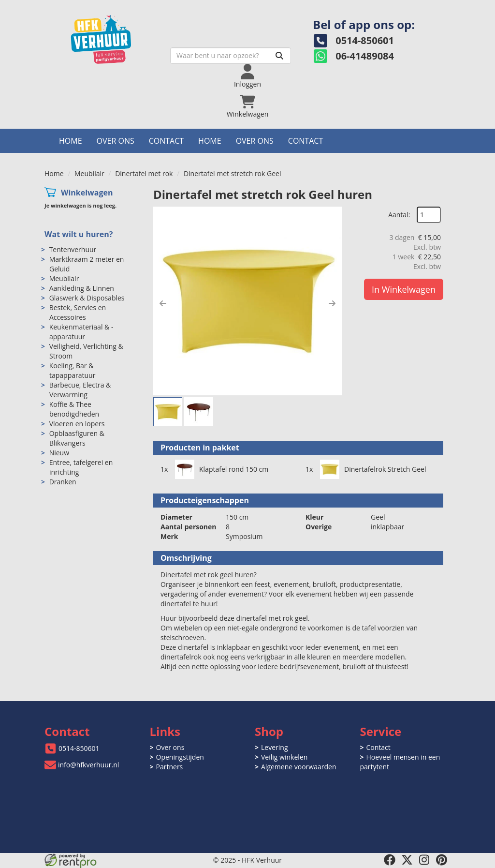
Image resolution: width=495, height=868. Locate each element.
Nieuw (59, 453)
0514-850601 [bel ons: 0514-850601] (79, 748)
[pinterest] (442, 860)
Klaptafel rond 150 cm (234, 469)
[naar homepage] (112, 37)
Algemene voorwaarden (298, 767)
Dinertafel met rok (144, 173)
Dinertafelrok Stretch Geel (385, 469)
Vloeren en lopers (77, 424)
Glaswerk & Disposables (87, 298)
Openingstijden (180, 757)
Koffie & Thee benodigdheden (74, 409)
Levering (274, 747)
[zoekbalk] (231, 56)
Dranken (63, 482)
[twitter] (407, 860)
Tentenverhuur (73, 249)
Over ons (116, 141)
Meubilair (89, 173)
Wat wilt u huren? (79, 234)
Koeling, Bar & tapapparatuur (73, 370)
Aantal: (399, 215)
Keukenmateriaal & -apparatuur (81, 332)
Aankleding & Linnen (82, 288)
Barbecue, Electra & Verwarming (80, 390)
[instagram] (424, 860)
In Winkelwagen (404, 289)
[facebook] (390, 860)
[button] (163, 303)
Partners (170, 767)
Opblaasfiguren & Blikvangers (77, 438)
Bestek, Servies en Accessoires (78, 312)
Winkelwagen (87, 193)
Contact (166, 141)
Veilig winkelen (284, 757)
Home (71, 141)
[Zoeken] (279, 56)
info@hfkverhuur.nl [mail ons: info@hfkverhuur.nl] (88, 765)
